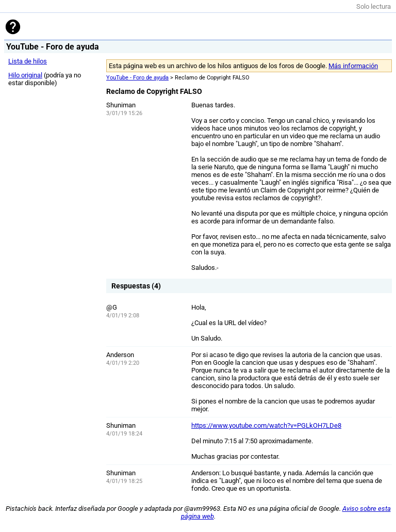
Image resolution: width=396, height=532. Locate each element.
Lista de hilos (28, 61)
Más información (353, 66)
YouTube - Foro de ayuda (137, 78)
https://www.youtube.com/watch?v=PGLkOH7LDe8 (266, 425)
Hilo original (25, 75)
